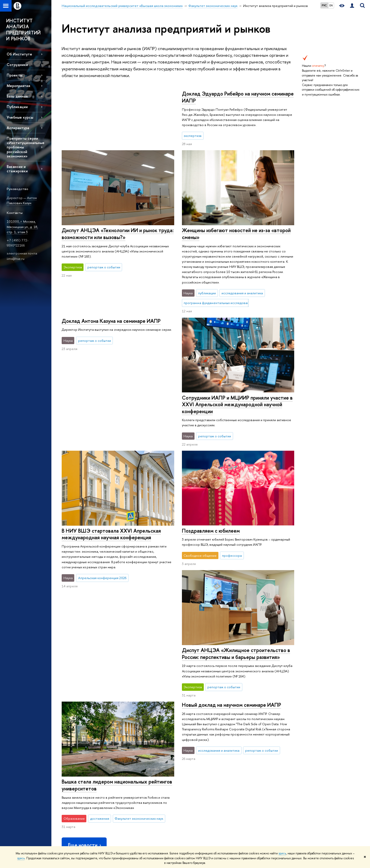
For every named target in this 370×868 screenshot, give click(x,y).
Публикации (249, 771)
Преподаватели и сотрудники (84, 751)
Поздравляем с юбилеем (211, 472)
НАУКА (187, 724)
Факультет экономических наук (204, 709)
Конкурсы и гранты (195, 771)
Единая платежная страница (82, 832)
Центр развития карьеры (140, 785)
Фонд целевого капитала (80, 778)
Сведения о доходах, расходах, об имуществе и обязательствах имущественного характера (86, 796)
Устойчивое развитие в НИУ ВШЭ (87, 744)
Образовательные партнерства (145, 798)
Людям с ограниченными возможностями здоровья (81, 823)
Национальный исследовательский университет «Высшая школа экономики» (119, 709)
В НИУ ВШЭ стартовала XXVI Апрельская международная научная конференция (111, 401)
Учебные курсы (20, 117)
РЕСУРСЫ (249, 724)
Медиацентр (250, 758)
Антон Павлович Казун (22, 200)
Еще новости (85, 666)
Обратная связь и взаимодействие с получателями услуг (146, 810)
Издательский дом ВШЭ (258, 738)
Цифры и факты (73, 731)
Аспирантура (18, 128)
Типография (249, 751)
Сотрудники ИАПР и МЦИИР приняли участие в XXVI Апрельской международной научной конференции (237, 346)
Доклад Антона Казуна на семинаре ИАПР (231, 225)
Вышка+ (127, 758)
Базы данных (17, 96)
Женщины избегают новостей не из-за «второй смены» (116, 234)
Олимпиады (130, 744)
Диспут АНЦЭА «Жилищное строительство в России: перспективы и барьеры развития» (116, 543)
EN (331, 5)
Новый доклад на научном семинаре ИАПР (111, 594)
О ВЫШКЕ (71, 724)
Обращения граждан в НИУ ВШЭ (86, 771)
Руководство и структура (80, 738)
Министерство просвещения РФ (325, 743)
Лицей (126, 731)
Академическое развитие (200, 765)
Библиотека (249, 731)
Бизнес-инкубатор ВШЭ (139, 791)
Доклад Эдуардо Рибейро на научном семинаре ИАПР (118, 97)
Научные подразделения (199, 731)
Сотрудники (17, 65)
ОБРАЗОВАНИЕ (135, 724)
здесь (282, 853)
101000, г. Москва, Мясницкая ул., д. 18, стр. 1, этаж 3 (22, 227)
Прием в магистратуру (138, 765)
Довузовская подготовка (140, 738)
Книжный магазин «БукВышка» (262, 744)
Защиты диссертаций (196, 758)
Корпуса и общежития (78, 758)
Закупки (67, 765)
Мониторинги (191, 744)
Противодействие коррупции (84, 785)
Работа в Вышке (73, 839)
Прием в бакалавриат (137, 751)
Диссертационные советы (201, 751)
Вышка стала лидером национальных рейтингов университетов (237, 595)
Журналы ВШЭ (251, 765)
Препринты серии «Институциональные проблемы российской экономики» (26, 147)
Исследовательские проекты (203, 738)
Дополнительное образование (145, 778)
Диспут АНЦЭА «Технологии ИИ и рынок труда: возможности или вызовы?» (238, 174)
